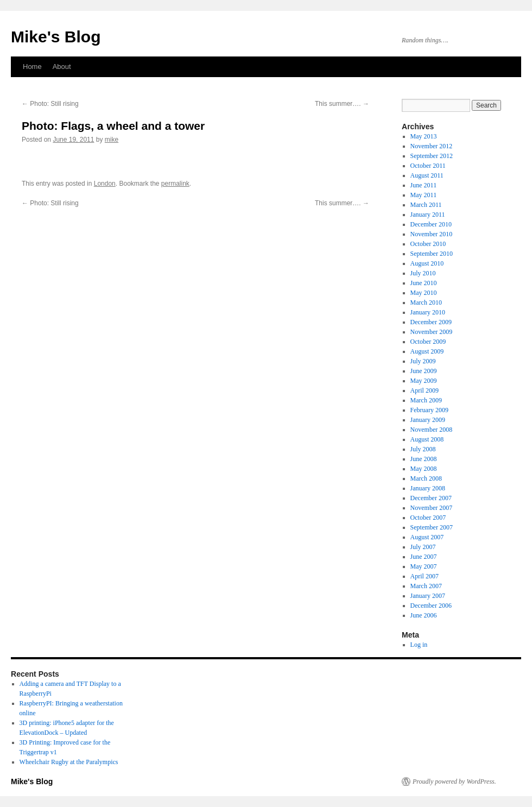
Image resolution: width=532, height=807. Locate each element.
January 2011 (428, 215)
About (62, 67)
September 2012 (432, 156)
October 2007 (428, 518)
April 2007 (425, 576)
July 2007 (423, 547)
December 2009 (431, 322)
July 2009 (423, 361)
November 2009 (432, 332)
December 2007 (431, 498)
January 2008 (428, 488)
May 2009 (424, 381)
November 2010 (432, 234)
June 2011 (424, 185)
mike (112, 140)
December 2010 (431, 224)
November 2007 (432, 508)
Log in (419, 645)
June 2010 (424, 283)
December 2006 (431, 606)
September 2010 (432, 254)
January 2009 (428, 420)
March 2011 (426, 205)
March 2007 (426, 586)
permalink (175, 184)
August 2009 (427, 351)
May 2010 (424, 293)
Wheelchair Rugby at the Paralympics (69, 762)
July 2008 (423, 449)
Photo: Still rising (50, 104)
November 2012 (432, 146)
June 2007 (424, 557)
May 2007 (424, 566)
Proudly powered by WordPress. (454, 781)
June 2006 (424, 615)
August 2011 (427, 175)
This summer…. (342, 104)
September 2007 (432, 527)
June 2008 (424, 459)
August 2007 (427, 537)
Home (32, 67)
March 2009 (426, 400)
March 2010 (426, 302)
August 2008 (427, 439)
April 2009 (425, 390)
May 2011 (424, 195)
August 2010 (427, 263)
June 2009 (424, 371)
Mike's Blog (56, 37)
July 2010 (423, 273)
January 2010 (428, 312)
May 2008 (424, 469)
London (105, 184)
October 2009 (428, 342)
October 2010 (428, 244)
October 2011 (428, 166)
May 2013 (424, 136)
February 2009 (429, 410)
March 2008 (426, 478)
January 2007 (428, 596)
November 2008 (432, 430)
